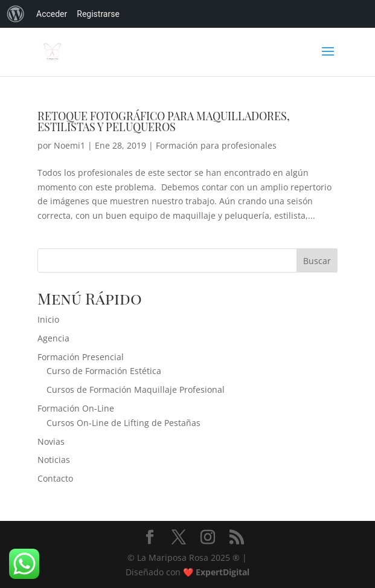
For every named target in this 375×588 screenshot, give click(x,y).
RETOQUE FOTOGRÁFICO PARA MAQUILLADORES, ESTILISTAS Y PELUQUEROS (164, 121)
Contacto (55, 478)
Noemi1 (69, 145)
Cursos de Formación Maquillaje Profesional (136, 389)
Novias (51, 441)
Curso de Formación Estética (104, 371)
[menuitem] (16, 14)
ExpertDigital (223, 572)
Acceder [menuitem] (52, 14)
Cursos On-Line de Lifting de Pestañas (123, 423)
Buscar (317, 261)
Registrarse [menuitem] (98, 14)
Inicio (48, 319)
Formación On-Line (76, 408)
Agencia (53, 338)
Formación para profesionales (216, 145)
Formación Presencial (81, 357)
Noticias (54, 460)
